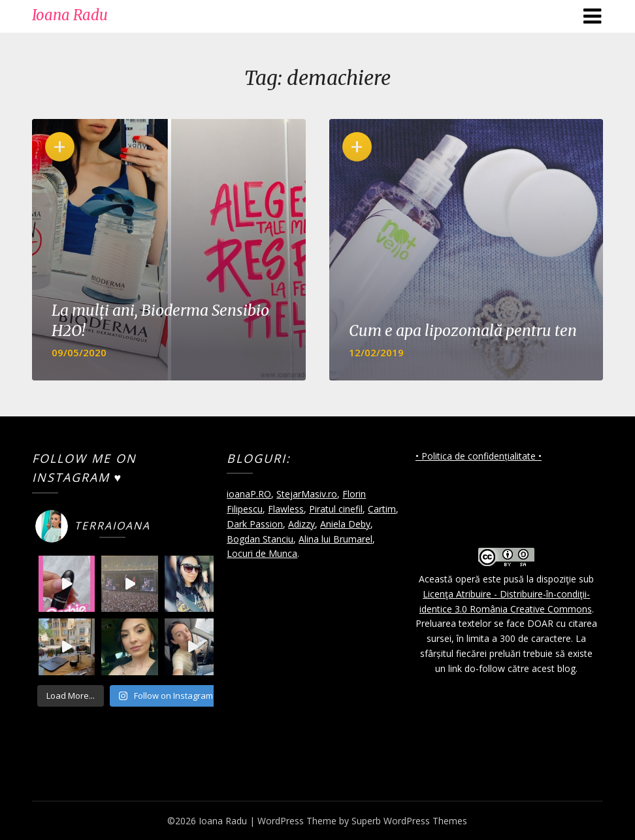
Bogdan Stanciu (260, 539)
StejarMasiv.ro (307, 494)
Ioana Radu (70, 15)
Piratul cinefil (336, 509)
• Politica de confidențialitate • (479, 456)
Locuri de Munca (262, 553)
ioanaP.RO (249, 494)
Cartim (382, 509)
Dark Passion (255, 524)
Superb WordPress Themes (409, 821)
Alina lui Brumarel (335, 539)
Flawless (286, 509)
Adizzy (301, 524)
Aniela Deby (345, 524)
